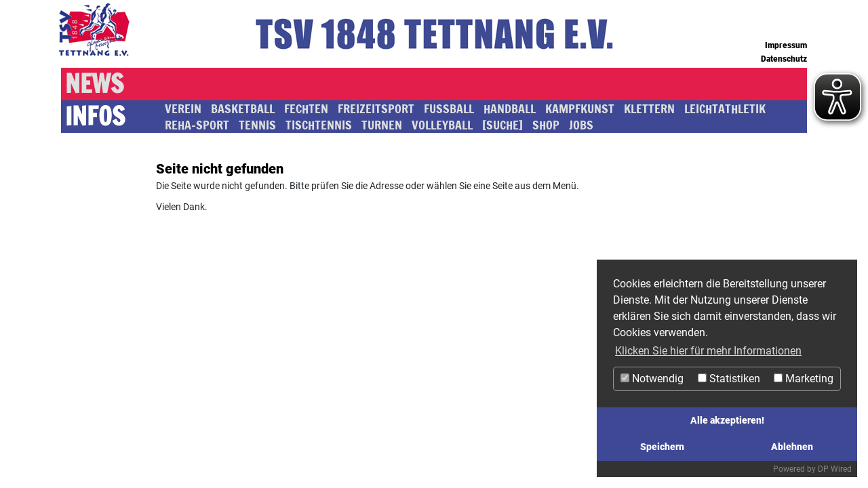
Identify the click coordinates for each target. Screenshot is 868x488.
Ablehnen (792, 447)
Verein (183, 108)
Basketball (243, 108)
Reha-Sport (197, 125)
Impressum (786, 45)
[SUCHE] (502, 125)
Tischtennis (319, 125)
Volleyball (442, 125)
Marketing (804, 379)
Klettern (649, 108)
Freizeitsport (376, 108)
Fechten (306, 108)
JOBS (581, 125)
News (94, 84)
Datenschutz (784, 59)
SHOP (546, 125)
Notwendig (652, 379)
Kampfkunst (580, 108)
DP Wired (835, 469)
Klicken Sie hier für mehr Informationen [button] (708, 351)
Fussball (449, 108)
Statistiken (729, 379)
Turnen (382, 125)
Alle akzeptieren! (727, 421)
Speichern (662, 447)
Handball (510, 108)
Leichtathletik (725, 108)
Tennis (257, 125)
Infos (95, 117)
